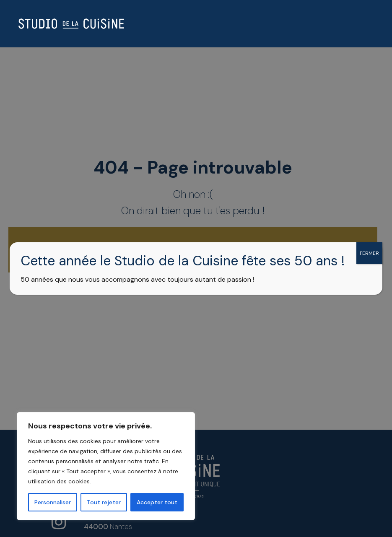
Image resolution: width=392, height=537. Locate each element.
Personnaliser (53, 502)
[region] (109, 466)
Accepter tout (157, 502)
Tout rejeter (104, 502)
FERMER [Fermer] (369, 253)
